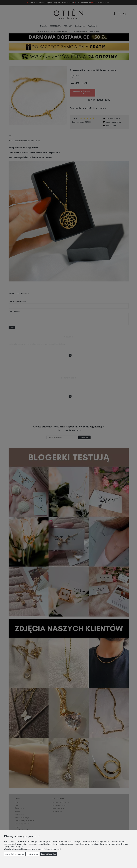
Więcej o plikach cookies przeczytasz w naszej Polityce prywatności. (33, 849)
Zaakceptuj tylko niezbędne (15, 854)
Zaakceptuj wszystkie (48, 854)
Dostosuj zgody (33, 854)
